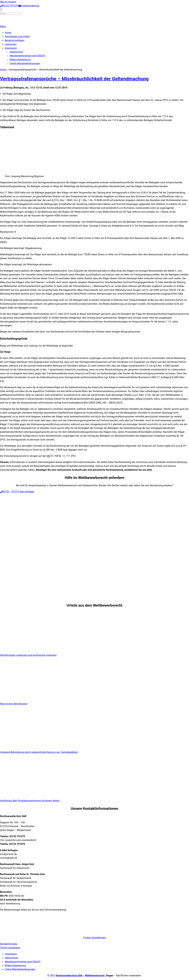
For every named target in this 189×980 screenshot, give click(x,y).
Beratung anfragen (15, 40)
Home (8, 33)
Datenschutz (16, 52)
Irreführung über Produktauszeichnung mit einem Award (30, 801)
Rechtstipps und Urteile (17, 37)
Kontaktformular (9, 944)
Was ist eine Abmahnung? (14, 704)
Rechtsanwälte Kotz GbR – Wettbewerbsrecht (81, 976)
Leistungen (11, 44)
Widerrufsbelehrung (20, 60)
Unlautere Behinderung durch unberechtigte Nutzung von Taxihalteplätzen (39, 752)
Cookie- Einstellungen (94, 938)
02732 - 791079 (10, 492)
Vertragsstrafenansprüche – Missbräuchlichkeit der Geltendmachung (74, 79)
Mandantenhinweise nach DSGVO (27, 56)
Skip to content (8, 2)
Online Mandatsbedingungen (25, 63)
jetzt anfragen (27, 492)
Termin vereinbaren (10, 948)
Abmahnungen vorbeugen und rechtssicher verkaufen (28, 655)
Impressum (11, 48)
